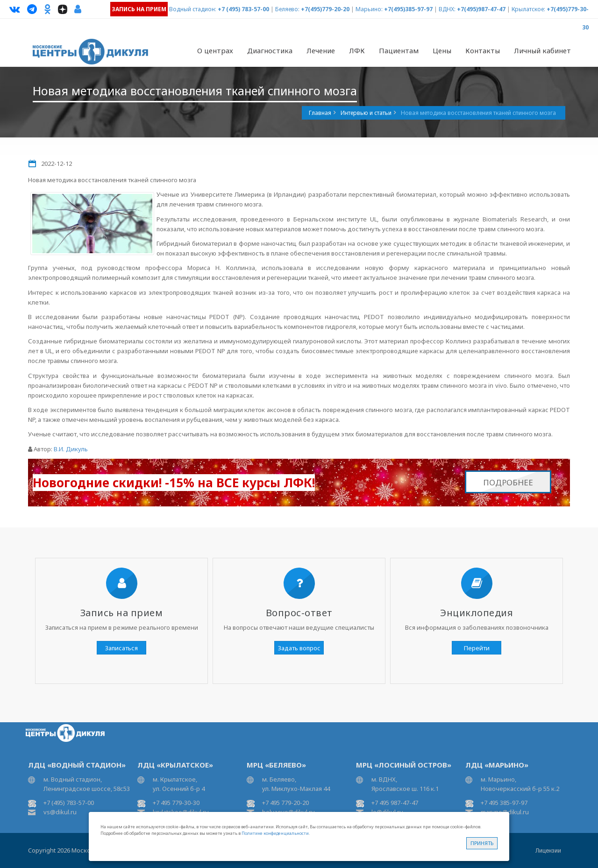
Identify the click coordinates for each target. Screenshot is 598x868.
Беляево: (287, 9)
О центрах (215, 50)
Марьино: (369, 9)
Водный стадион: (193, 9)
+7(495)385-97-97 (408, 9)
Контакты (483, 50)
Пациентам (399, 50)
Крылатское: (528, 9)
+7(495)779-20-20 (325, 9)
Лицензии (548, 850)
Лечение (321, 50)
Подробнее (508, 480)
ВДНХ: (447, 9)
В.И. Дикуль (71, 449)
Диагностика (270, 50)
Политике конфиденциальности (275, 833)
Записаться (121, 648)
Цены (442, 50)
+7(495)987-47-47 (481, 9)
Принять (482, 843)
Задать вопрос (299, 648)
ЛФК (357, 50)
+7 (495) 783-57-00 (243, 9)
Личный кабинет (542, 50)
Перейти (477, 648)
